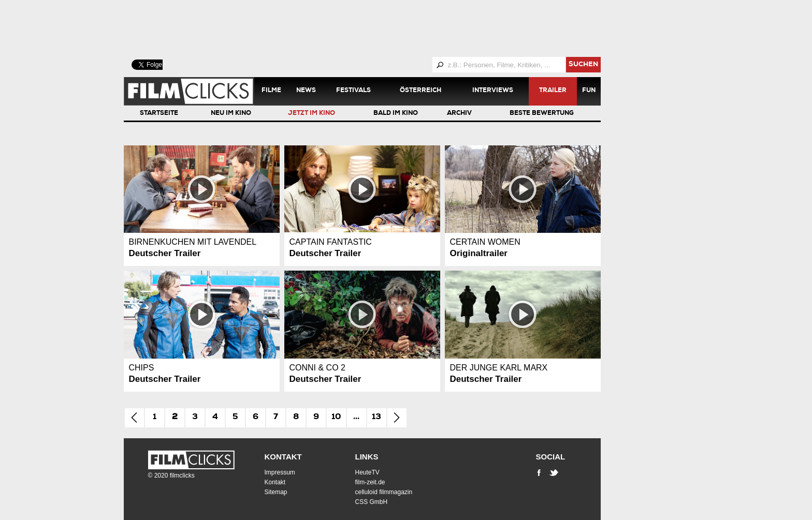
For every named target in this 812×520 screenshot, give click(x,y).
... (356, 418)
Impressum (280, 472)
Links (367, 457)
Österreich (421, 91)
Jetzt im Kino (311, 114)
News (306, 91)
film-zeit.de (370, 482)
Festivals (353, 91)
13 (376, 418)
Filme (271, 91)
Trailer (553, 91)
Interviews (493, 91)
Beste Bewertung (542, 114)
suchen (583, 65)
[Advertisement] (375, 28)
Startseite (159, 114)
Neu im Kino (231, 114)
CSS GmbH (372, 502)
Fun (589, 91)
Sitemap (276, 492)
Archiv (459, 114)
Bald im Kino (396, 114)
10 (336, 418)
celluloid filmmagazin (384, 492)
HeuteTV (367, 472)
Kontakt (283, 457)
